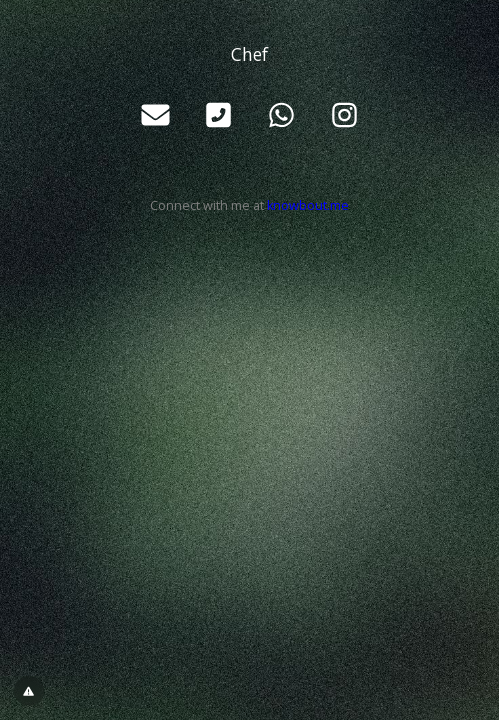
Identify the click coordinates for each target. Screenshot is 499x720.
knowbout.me (308, 205)
